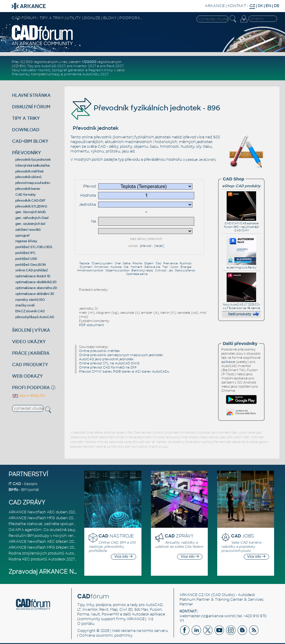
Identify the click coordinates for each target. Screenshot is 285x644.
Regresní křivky (101, 70)
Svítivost (161, 270)
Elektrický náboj (142, 270)
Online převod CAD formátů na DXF (108, 367)
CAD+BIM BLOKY (30, 141)
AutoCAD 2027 (53, 66)
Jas (171, 270)
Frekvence (170, 263)
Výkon (174, 267)
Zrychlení (86, 267)
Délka (127, 263)
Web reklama (124, 631)
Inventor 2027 (85, 66)
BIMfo (13, 490)
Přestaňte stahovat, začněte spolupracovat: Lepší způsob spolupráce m (73, 524)
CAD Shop (233, 179)
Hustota (116, 267)
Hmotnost (101, 267)
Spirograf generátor (68, 70)
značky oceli (25, 305)
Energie (186, 267)
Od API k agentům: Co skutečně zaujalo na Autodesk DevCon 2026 (69, 530)
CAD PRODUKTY (30, 365)
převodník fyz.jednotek (33, 160)
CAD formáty (25, 195)
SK (260, 6)
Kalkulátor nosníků (35, 70)
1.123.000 (89, 62)
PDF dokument (91, 325)
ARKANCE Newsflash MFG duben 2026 (43, 518)
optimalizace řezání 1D (33, 276)
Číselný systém (102, 263)
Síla (126, 267)
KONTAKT (237, 6)
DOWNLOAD (26, 130)
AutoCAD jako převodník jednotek (106, 359)
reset (159, 246)
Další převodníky (240, 343)
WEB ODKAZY (27, 376)
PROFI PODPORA (31, 387)
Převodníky (21, 74)
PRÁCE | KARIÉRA (31, 353)
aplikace (228, 362)
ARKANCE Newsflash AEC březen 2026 (43, 542)
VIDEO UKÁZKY (29, 342)
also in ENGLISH (29, 396)
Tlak (165, 267)
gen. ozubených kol (30, 224)
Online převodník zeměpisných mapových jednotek (121, 355)
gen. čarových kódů (31, 212)
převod (146, 246)
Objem (149, 263)
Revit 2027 (115, 66)
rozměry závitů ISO (30, 300)
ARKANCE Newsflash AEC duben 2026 (43, 512)
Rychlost (186, 263)
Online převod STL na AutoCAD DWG (109, 363)
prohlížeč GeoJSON (31, 265)
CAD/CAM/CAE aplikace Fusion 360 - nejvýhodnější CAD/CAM (242, 225)
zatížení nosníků (28, 230)
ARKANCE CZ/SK (195, 595)
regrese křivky (26, 241)
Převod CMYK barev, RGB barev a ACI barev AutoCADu (124, 371)
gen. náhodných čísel (32, 218)
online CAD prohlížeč (32, 270)
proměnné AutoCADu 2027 (86, 74)
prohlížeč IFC (25, 253)
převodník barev (28, 189)
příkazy (54, 74)
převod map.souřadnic (33, 183)
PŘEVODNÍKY (27, 153)
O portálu (86, 624)
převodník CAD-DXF (30, 200)
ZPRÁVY (179, 536)
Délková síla (152, 267)
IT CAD (15, 484)
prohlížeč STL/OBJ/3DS (34, 247)
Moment (136, 267)
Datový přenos (185, 270)
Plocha (137, 263)
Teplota (84, 263)
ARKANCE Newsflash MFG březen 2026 (43, 547)
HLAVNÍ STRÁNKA (31, 95)
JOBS (243, 536)
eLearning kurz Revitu (242, 266)
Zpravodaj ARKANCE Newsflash (54, 572)
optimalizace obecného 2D (36, 288)
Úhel (118, 263)
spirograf (22, 235)
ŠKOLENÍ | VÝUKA (31, 330)
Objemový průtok (117, 270)
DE (277, 6)
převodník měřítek (29, 171)
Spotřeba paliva (137, 274)
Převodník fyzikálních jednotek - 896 (145, 108)
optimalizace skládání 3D (35, 294)
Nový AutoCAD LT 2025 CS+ (242, 303)
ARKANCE (215, 6)
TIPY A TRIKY (26, 118)
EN (268, 6)
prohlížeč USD (26, 259)
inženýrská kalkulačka (33, 165)
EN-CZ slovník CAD (30, 311)
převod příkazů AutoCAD (35, 317)
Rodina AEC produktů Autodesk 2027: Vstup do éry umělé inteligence (71, 559)
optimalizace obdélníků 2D (36, 282)
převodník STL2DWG (31, 206)
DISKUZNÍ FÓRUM (31, 107)
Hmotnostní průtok (90, 270)
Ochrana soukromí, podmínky (106, 635)
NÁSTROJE (116, 536)
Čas (158, 263)
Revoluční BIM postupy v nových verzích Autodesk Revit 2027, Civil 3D (71, 536)
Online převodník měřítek (99, 351)
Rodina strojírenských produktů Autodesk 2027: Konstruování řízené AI (71, 553)
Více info (123, 557)
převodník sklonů (28, 177)
